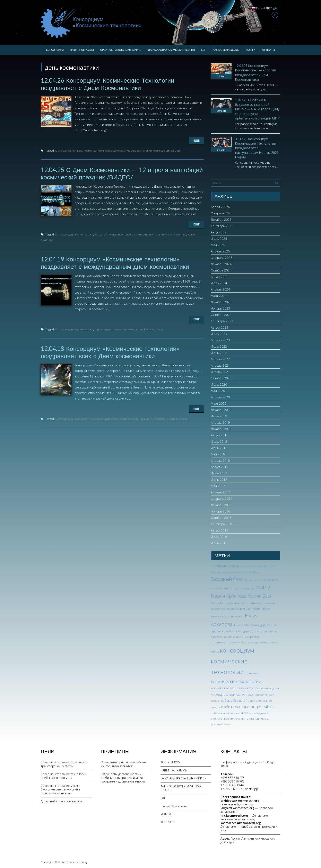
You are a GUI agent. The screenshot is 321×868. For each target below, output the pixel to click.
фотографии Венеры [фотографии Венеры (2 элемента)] (221, 724)
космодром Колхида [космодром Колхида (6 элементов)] (226, 695)
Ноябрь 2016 (220, 511)
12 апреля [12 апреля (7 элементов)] (219, 566)
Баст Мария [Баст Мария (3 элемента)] (218, 572)
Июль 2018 (219, 441)
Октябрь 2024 (221, 270)
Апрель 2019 (220, 422)
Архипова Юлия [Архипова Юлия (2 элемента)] (248, 566)
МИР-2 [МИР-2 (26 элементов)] (263, 588)
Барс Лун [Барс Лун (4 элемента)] (269, 566)
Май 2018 (218, 454)
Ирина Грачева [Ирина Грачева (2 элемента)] (253, 580)
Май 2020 (218, 391)
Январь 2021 (220, 372)
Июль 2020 (219, 384)
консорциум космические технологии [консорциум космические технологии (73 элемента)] (232, 661)
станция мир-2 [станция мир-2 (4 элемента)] (259, 719)
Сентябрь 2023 (222, 321)
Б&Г (203, 50)
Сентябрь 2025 (222, 226)
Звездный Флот (104, 234)
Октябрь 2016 (221, 518)
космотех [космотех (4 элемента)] (261, 695)
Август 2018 (220, 435)
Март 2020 (219, 403)
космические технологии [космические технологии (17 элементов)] (236, 681)
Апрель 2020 (220, 397)
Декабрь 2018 (221, 429)
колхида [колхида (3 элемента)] (253, 642)
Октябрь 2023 (221, 315)
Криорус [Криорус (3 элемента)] (249, 588)
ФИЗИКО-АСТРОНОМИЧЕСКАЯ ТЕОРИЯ (171, 50)
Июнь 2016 (219, 543)
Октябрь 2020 (221, 378)
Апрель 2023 (220, 340)
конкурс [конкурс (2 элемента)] (263, 643)
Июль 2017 (219, 473)
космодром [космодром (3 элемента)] (272, 688)
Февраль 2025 (222, 258)
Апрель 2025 (220, 251)
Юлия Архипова (154, 329)
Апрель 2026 (220, 207)
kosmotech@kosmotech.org (241, 823)
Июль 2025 (219, 239)
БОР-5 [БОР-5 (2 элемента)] (260, 566)
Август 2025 (220, 232)
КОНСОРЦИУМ (55, 50)
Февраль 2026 (222, 213)
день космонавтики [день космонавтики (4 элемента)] (246, 625)
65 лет (72, 151)
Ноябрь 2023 (220, 308)
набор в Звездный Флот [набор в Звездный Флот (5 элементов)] (238, 700)
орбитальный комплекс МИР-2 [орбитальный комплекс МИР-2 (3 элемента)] (230, 713)
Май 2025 (218, 245)
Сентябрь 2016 (222, 524)
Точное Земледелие (226, 50)
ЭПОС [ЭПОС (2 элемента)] (241, 617)
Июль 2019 (219, 416)
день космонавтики (89, 151)
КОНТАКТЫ (268, 50)
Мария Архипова (176, 234)
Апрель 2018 (220, 460)
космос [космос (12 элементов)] (248, 694)
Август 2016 (220, 530)
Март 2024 (219, 296)
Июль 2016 (219, 537)
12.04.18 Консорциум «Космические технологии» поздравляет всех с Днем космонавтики (110, 352)
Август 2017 (220, 467)
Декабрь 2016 (221, 505)
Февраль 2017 (222, 499)
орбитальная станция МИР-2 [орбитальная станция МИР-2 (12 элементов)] (248, 707)
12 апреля (61, 151)
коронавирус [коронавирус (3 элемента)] (253, 673)
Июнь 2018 (219, 448)
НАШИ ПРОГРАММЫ (82, 50)
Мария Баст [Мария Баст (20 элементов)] (259, 596)
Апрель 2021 (220, 365)
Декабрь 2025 (221, 220)
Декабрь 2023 (221, 302)
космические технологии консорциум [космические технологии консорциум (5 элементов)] (237, 688)
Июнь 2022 (219, 353)
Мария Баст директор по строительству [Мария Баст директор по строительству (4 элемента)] (238, 603)
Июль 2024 (219, 283)
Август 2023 (220, 327)
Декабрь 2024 (221, 264)
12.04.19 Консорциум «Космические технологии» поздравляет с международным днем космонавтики (115, 263)
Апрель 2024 (220, 289)
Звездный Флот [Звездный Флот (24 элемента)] (228, 579)
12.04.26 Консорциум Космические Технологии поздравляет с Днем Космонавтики (107, 84)
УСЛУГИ (250, 50)
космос (158, 151)
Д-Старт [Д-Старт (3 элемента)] (256, 572)
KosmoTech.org (76, 862)
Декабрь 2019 (221, 410)
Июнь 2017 (219, 480)
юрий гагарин (172, 151)
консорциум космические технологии (127, 151)
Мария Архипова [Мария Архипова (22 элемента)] (229, 596)
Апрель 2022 (220, 359)
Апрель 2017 (220, 492)
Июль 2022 (219, 346)
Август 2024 (220, 277)
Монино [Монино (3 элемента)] (233, 616)
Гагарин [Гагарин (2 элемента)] (246, 572)
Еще (196, 140)
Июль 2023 (219, 334)
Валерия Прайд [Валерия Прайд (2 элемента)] (233, 572)
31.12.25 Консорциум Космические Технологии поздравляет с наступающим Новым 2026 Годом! (257, 148)
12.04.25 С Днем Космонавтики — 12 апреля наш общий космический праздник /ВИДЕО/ (122, 173)
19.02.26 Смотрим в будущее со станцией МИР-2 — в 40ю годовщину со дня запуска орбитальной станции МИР (257, 109)
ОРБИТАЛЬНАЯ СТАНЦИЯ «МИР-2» (121, 50)
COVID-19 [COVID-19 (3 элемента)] (233, 566)
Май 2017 (218, 486)
